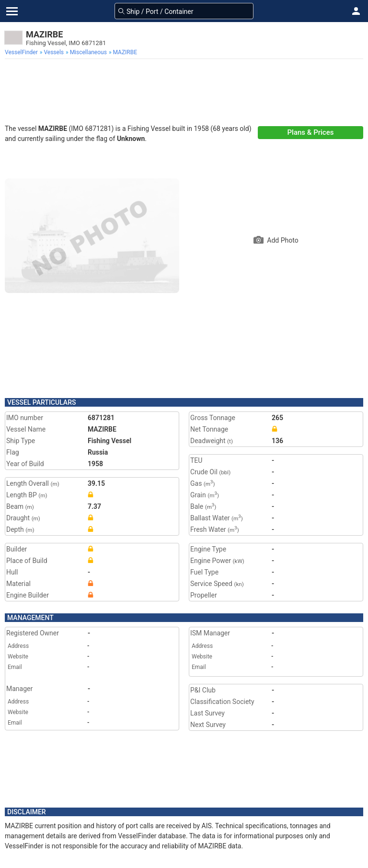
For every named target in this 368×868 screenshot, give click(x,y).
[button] (356, 11)
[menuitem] (22, 52)
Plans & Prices (311, 132)
